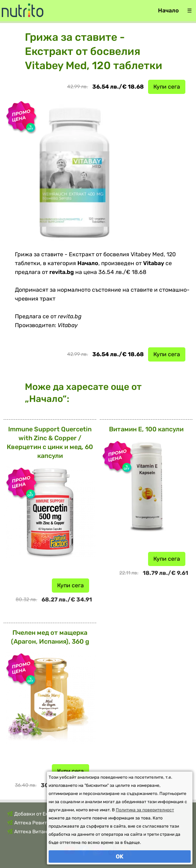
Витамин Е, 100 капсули (146, 429)
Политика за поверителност (145, 810)
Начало (168, 10)
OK (120, 856)
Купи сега (167, 87)
